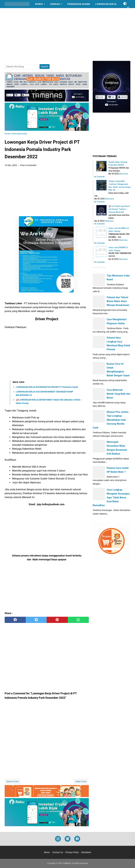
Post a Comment (28, 165)
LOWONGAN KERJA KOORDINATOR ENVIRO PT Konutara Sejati (47, 387)
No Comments (100, 177)
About (47, 852)
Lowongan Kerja (106, 4)
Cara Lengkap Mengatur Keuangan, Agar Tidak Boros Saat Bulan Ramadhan (111, 498)
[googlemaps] (68, 839)
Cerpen (12, 12)
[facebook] (15, 620)
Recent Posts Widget (99, 267)
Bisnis (39, 4)
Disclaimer (86, 852)
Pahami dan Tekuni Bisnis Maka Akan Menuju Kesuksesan (118, 301)
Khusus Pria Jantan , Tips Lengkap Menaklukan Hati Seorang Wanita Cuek (111, 420)
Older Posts (81, 781)
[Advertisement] (67, 34)
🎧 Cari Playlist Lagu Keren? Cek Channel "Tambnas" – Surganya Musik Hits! (119, 209)
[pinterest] (57, 620)
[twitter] (36, 620)
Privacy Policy (72, 852)
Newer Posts (13, 781)
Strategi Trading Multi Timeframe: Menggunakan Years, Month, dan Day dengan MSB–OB (120, 185)
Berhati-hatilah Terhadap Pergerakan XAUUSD (118, 163)
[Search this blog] (128, 8)
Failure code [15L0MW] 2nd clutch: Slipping (119, 230)
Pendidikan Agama (79, 4)
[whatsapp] (78, 620)
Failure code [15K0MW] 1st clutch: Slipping (118, 249)
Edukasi (55, 4)
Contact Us (58, 852)
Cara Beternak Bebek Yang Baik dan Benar (118, 394)
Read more (124, 174)
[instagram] (58, 839)
